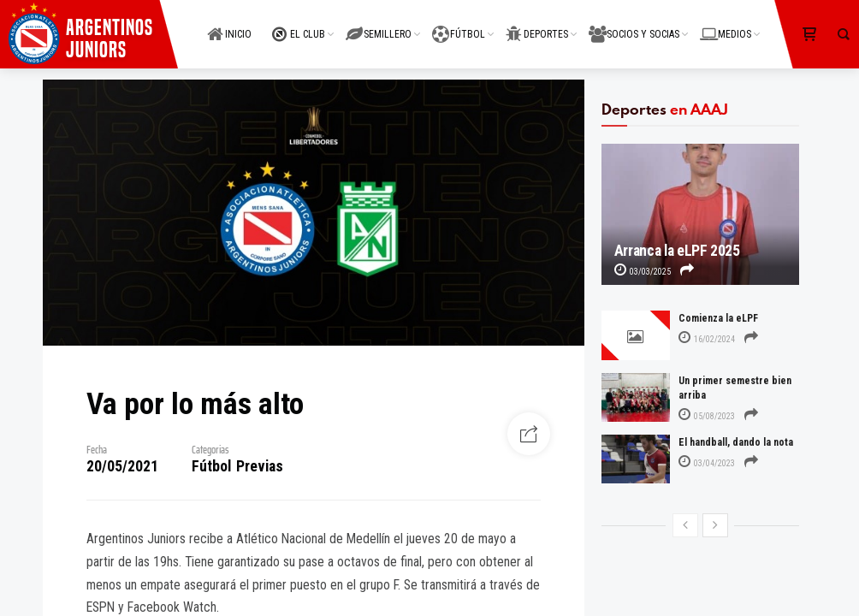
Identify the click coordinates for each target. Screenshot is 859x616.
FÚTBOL (459, 24)
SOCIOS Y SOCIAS (634, 24)
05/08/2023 (707, 416)
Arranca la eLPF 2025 (677, 251)
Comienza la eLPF (718, 318)
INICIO (229, 24)
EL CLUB (299, 24)
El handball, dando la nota (736, 442)
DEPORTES (537, 24)
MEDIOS (726, 24)
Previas (260, 466)
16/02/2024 (707, 339)
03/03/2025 (643, 272)
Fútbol (211, 466)
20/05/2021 (122, 466)
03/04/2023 (707, 463)
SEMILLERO (379, 24)
